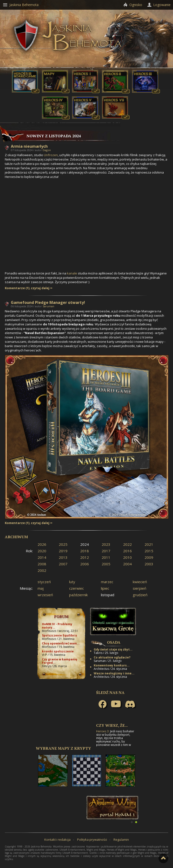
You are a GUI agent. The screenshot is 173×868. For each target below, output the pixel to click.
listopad (108, 595)
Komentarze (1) (17, 288)
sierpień (140, 588)
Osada (114, 642)
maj (41, 588)
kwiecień (140, 582)
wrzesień (45, 595)
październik (78, 595)
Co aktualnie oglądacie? (112, 657)
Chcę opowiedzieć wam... (61, 643)
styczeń (44, 582)
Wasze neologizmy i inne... (114, 673)
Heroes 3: (103, 731)
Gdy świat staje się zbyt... (113, 649)
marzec (107, 582)
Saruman (48, 306)
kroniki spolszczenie (58, 651)
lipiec (105, 588)
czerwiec (77, 588)
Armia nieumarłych (29, 146)
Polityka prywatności (92, 840)
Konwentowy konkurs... (112, 665)
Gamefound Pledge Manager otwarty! (48, 302)
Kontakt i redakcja (57, 840)
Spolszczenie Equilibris (60, 635)
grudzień (140, 595)
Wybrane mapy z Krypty (63, 748)
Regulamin (121, 840)
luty (72, 582)
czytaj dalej (40, 288)
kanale (72, 273)
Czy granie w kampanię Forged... (60, 661)
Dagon (47, 150)
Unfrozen (51, 155)
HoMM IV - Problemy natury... (57, 626)
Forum (61, 616)
